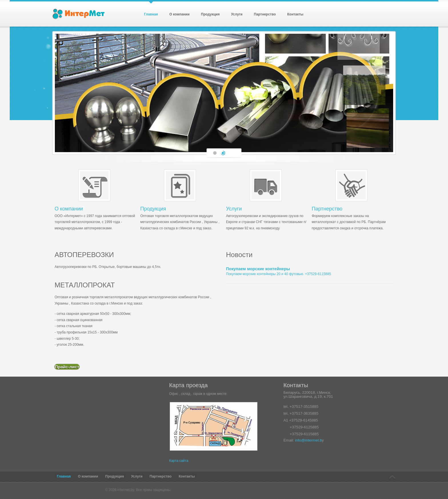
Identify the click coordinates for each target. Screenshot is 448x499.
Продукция (153, 209)
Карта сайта (179, 461)
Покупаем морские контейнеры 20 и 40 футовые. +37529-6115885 (279, 274)
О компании (69, 209)
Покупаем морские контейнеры (258, 269)
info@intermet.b (309, 440)
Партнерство (327, 209)
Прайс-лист (67, 367)
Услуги (234, 209)
